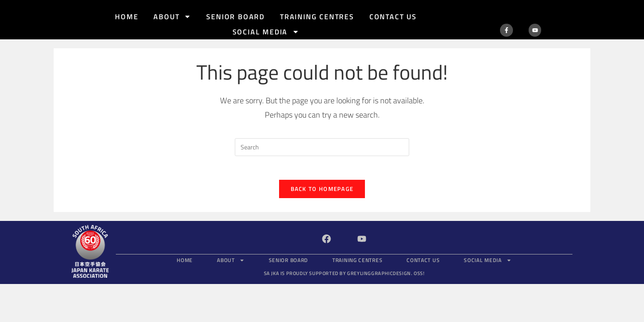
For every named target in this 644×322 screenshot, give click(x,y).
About (172, 17)
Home (127, 17)
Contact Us (393, 17)
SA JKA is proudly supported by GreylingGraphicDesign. (344, 264)
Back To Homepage (322, 180)
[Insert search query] (322, 135)
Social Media (266, 32)
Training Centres (317, 17)
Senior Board (235, 17)
